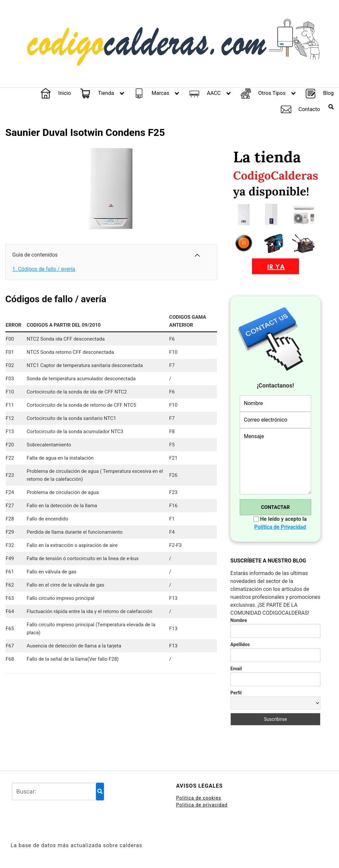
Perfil (236, 693)
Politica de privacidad (202, 805)
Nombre (239, 620)
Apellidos (240, 644)
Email (236, 669)
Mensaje (275, 461)
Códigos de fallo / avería (44, 269)
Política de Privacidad (280, 527)
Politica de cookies (199, 798)
